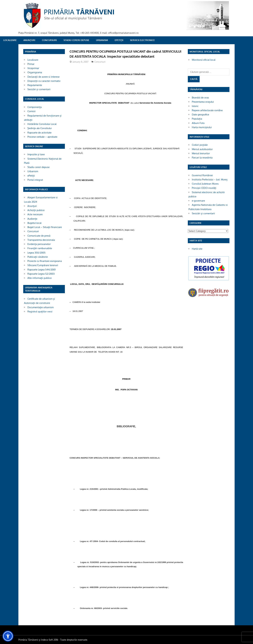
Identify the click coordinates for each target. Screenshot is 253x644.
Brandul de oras (200, 98)
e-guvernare (198, 201)
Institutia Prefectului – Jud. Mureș (210, 180)
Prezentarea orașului (203, 102)
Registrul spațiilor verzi (40, 312)
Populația (197, 119)
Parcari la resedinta (202, 158)
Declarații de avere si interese (43, 77)
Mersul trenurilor (201, 153)
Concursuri (49, 40)
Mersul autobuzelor (202, 149)
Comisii (31, 111)
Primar (31, 64)
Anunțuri (29, 40)
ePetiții (119, 40)
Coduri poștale (200, 145)
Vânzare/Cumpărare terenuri (43, 265)
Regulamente (35, 85)
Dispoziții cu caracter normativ (44, 81)
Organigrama (35, 72)
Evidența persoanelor (39, 244)
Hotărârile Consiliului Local (42, 124)
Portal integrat (35, 180)
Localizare (10, 40)
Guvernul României (202, 175)
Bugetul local (34, 223)
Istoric (195, 106)
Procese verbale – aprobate (42, 137)
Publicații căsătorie (38, 257)
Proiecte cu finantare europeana (45, 261)
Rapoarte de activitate (39, 133)
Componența (35, 107)
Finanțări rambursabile (40, 248)
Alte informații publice (40, 278)
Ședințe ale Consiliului (40, 128)
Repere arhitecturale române (207, 110)
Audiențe (32, 219)
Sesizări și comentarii (39, 89)
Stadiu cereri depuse (76, 40)
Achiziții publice (36, 210)
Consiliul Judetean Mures (205, 184)
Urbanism (102, 40)
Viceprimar (33, 68)
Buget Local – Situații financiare (45, 227)
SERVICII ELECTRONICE (142, 40)
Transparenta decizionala (41, 240)
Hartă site (197, 249)
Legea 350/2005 (36, 253)
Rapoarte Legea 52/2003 (41, 274)
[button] (8, 636)
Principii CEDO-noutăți (204, 188)
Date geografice (200, 114)
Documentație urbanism (40, 307)
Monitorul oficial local (204, 60)
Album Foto (198, 123)
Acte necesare (35, 214)
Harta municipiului (202, 127)
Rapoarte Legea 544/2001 (42, 270)
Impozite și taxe (36, 154)
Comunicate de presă (39, 236)
